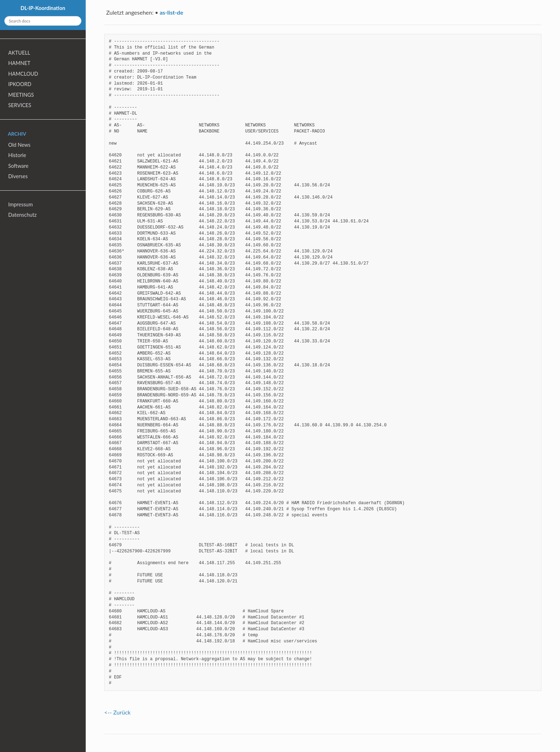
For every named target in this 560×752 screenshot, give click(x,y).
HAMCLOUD (23, 74)
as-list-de (171, 12)
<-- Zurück (117, 712)
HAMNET (19, 63)
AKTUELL (19, 53)
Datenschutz (22, 215)
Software (18, 166)
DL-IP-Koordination (43, 8)
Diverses (18, 176)
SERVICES (20, 105)
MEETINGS (21, 95)
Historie (17, 155)
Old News (19, 145)
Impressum (21, 204)
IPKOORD (20, 84)
